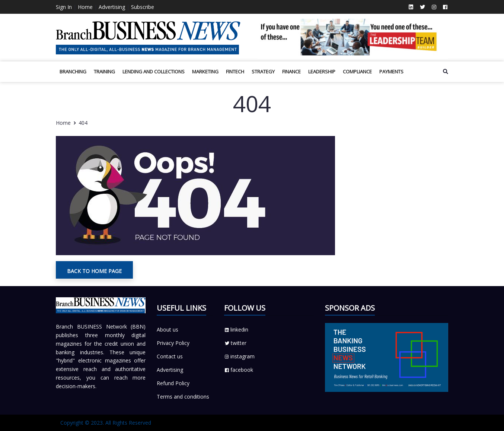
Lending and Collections (154, 72)
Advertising (112, 7)
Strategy (263, 72)
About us (168, 329)
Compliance (357, 72)
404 (83, 123)
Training (104, 72)
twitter (235, 343)
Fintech (235, 72)
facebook (239, 370)
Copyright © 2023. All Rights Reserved (106, 423)
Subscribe (143, 7)
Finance (291, 72)
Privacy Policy (173, 343)
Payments (391, 72)
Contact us (170, 356)
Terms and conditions (183, 397)
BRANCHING (73, 72)
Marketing (205, 72)
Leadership (322, 72)
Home (85, 7)
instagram (239, 356)
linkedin (236, 329)
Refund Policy (173, 383)
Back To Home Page (94, 271)
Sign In (64, 7)
